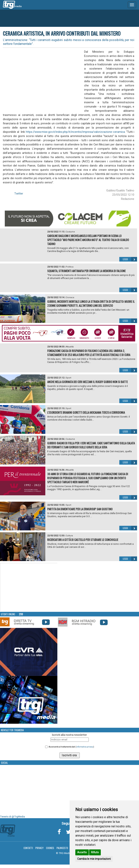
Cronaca (70, 297)
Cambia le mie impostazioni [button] (94, 859)
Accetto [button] (82, 852)
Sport (68, 378)
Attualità (70, 347)
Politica (70, 267)
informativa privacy (85, 747)
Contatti (28, 848)
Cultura (69, 536)
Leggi (130, 259)
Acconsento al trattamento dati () (71, 747)
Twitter (19, 194)
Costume (70, 232)
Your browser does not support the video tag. (29, 587)
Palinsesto (62, 848)
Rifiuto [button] (95, 852)
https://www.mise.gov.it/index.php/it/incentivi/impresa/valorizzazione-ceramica (75, 132)
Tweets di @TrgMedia (12, 817)
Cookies (50, 848)
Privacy (39, 848)
